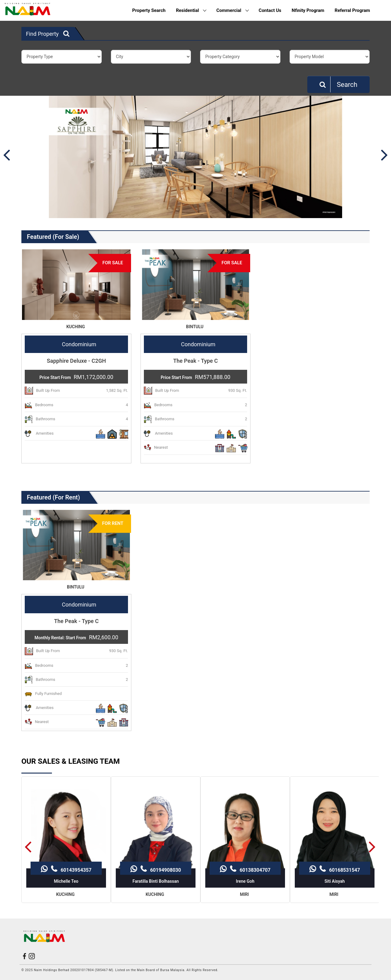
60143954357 (66, 828)
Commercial (232, 10)
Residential (191, 10)
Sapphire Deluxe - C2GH (76, 361)
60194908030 (156, 828)
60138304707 (245, 828)
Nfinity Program (308, 10)
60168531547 (335, 828)
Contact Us (270, 10)
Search (338, 84)
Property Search (149, 10)
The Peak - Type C (195, 361)
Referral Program (353, 10)
